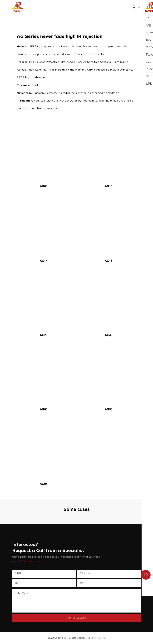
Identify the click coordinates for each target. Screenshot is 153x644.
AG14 (44, 261)
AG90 (109, 409)
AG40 (109, 335)
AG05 (44, 186)
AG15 (109, 261)
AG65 (44, 409)
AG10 (109, 186)
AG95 (44, 484)
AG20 (44, 335)
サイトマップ (99, 638)
